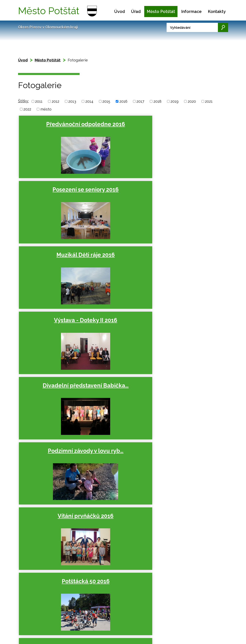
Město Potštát (161, 12)
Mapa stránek (46, 605)
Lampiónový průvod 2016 (121, 406)
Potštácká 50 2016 (121, 267)
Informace (191, 12)
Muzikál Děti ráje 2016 (190, 128)
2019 (174, 101)
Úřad (136, 12)
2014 (89, 101)
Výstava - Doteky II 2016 (52, 196)
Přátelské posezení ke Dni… (190, 406)
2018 (157, 101)
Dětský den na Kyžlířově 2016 (121, 338)
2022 (27, 109)
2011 (39, 101)
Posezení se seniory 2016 (121, 128)
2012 (55, 101)
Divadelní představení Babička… (121, 199)
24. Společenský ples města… (190, 474)
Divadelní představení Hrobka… (121, 474)
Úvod (120, 12)
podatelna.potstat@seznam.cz (114, 635)
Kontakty (217, 12)
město (46, 109)
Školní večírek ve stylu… (52, 406)
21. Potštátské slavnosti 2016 (190, 338)
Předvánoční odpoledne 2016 (52, 128)
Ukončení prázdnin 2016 (190, 270)
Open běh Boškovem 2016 (52, 338)
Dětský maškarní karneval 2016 (52, 474)
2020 (192, 101)
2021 (209, 101)
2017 (140, 101)
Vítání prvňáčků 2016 (52, 267)
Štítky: (23, 101)
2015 (106, 101)
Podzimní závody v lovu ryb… (190, 196)
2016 (123, 101)
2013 (72, 101)
